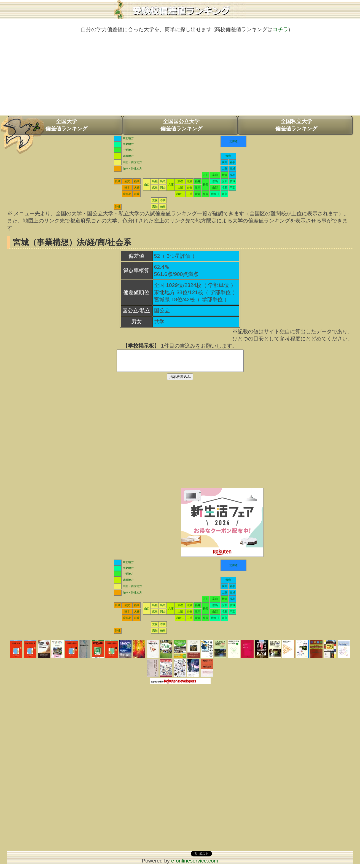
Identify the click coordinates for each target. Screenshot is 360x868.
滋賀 (190, 181)
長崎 (118, 181)
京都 (180, 181)
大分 (137, 188)
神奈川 (215, 194)
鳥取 (163, 181)
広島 (155, 188)
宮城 (232, 169)
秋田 (224, 162)
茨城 (232, 181)
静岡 (206, 194)
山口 (147, 185)
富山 (215, 175)
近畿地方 (128, 156)
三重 (190, 194)
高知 (155, 207)
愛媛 (155, 200)
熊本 (127, 188)
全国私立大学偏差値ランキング (296, 125)
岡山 (163, 188)
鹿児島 (127, 194)
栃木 (224, 181)
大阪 (180, 188)
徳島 (163, 207)
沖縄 (118, 207)
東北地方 (128, 138)
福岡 (137, 181)
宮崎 (137, 194)
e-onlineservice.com (195, 865)
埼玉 (224, 188)
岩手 (232, 162)
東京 (224, 194)
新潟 (224, 175)
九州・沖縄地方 (132, 169)
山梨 (215, 188)
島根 (155, 181)
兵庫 (171, 185)
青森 (228, 156)
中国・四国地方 (132, 162)
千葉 (232, 188)
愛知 (198, 194)
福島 (232, 175)
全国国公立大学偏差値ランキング (181, 125)
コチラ (280, 29)
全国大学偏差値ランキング (66, 125)
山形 (224, 169)
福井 (198, 181)
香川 (163, 200)
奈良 (190, 188)
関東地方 (128, 144)
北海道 (233, 141)
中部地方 (128, 150)
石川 (206, 175)
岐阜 (198, 188)
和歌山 (180, 194)
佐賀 (127, 181)
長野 (206, 185)
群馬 (215, 181)
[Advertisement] (180, 77)
